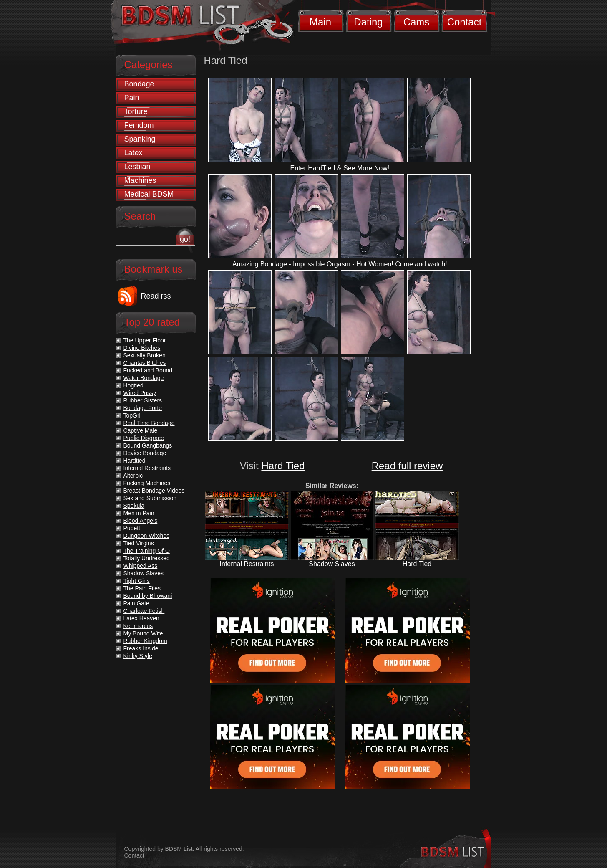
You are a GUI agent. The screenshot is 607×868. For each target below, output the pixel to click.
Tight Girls (137, 581)
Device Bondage (145, 453)
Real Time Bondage (149, 423)
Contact (465, 22)
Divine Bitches (142, 348)
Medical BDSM (149, 194)
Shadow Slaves (332, 564)
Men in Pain (139, 513)
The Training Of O (147, 551)
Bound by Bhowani (148, 596)
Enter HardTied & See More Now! (340, 168)
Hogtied (133, 385)
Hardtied (135, 461)
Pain (132, 98)
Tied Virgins (139, 543)
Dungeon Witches (147, 536)
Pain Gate (136, 603)
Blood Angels (141, 521)
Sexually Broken (145, 355)
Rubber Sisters (143, 400)
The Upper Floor (145, 340)
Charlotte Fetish (144, 611)
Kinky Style (138, 656)
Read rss (156, 296)
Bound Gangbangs (148, 445)
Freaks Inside (141, 648)
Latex (133, 153)
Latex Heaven (141, 618)
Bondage (139, 84)
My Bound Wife (143, 633)
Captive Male (141, 430)
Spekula (134, 506)
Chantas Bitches (145, 363)
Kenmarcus (138, 626)
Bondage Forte (143, 408)
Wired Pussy (140, 393)
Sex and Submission (150, 498)
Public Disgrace (144, 438)
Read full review (407, 466)
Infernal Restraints (247, 564)
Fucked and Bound (148, 370)
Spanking (140, 139)
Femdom (139, 125)
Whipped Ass (141, 566)
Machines (140, 180)
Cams (417, 22)
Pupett (132, 528)
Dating (368, 22)
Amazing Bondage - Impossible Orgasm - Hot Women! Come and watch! (340, 264)
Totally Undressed (147, 558)
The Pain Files (142, 588)
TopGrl (132, 415)
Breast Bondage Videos (154, 491)
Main (320, 22)
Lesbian (137, 167)
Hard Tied (283, 466)
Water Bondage (144, 378)
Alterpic (133, 476)
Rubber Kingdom (145, 641)
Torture (136, 111)
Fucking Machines (147, 483)
